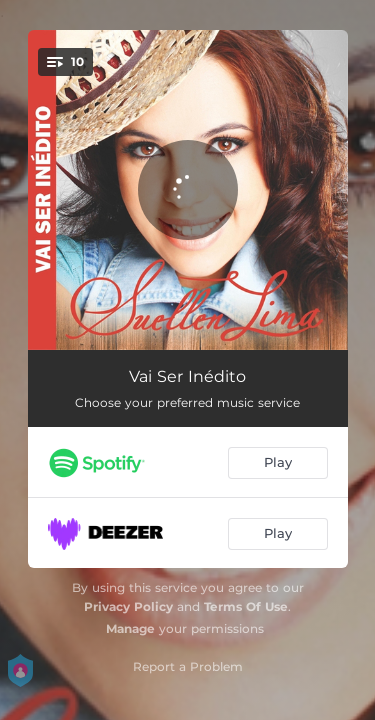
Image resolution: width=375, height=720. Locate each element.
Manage (130, 628)
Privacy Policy (128, 606)
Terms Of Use (246, 606)
